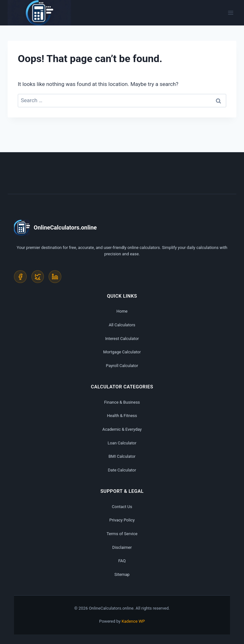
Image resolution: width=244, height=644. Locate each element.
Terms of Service (122, 534)
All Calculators (122, 325)
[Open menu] (230, 13)
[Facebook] (20, 277)
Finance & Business (122, 402)
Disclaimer (122, 547)
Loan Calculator (122, 443)
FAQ (122, 561)
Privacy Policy (122, 520)
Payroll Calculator (122, 366)
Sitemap (122, 574)
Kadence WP (133, 621)
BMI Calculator (122, 456)
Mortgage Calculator (122, 352)
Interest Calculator (122, 339)
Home (122, 311)
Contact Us (122, 507)
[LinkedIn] (55, 277)
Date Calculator (122, 470)
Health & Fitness (122, 416)
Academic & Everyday (122, 429)
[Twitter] (38, 277)
